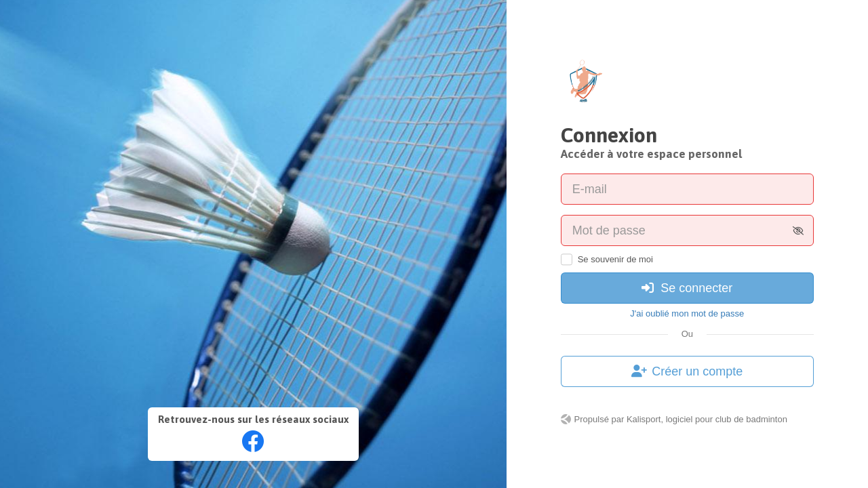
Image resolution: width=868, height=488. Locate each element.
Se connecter (687, 288)
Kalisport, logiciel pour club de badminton (707, 419)
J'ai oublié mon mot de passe (687, 313)
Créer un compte (687, 371)
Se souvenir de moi (615, 259)
